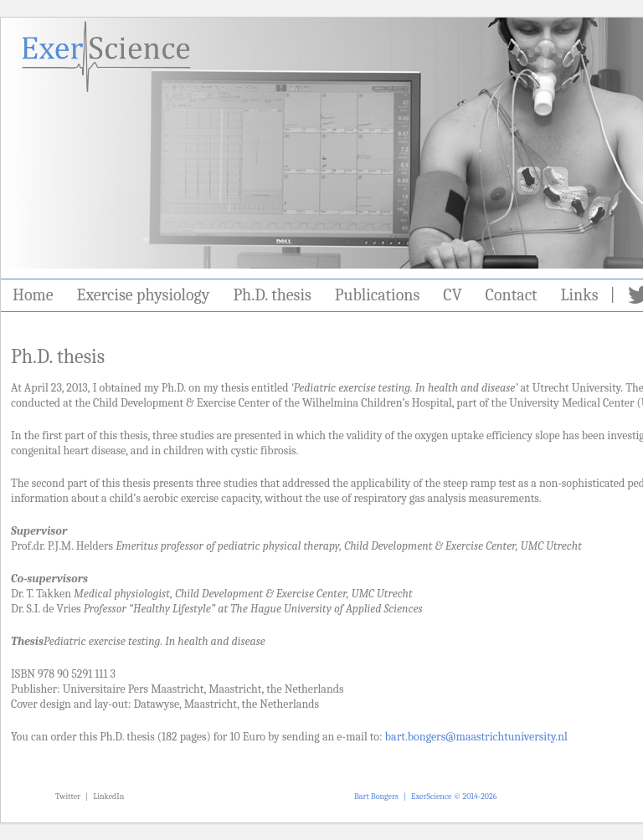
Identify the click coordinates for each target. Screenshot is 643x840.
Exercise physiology (144, 295)
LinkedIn (108, 796)
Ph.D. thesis (272, 295)
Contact (512, 295)
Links (580, 295)
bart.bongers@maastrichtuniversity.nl (476, 737)
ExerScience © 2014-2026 (454, 796)
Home (33, 295)
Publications (377, 295)
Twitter (68, 796)
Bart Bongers (376, 796)
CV (452, 295)
